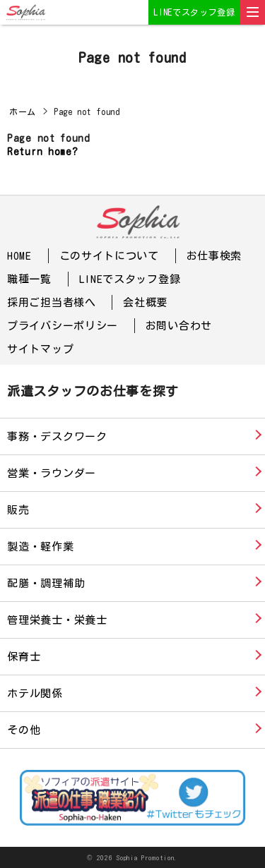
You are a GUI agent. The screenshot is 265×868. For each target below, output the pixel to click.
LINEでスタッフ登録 (194, 12)
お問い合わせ (179, 326)
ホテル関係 (35, 693)
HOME (19, 256)
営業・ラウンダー (52, 473)
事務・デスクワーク (57, 436)
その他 (24, 730)
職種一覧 (29, 279)
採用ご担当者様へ (52, 302)
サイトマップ (40, 349)
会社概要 (145, 302)
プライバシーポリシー (63, 326)
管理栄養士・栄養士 (57, 620)
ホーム (23, 111)
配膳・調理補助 (46, 583)
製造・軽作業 (41, 547)
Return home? (42, 152)
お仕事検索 (214, 256)
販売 (18, 510)
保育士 (24, 657)
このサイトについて (109, 256)
